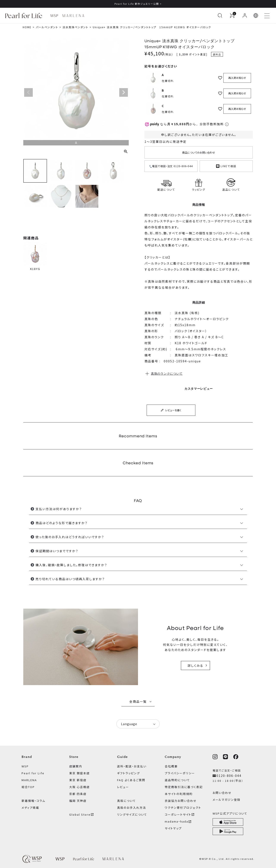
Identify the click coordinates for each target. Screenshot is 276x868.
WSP (25, 766)
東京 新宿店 (78, 780)
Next (124, 92)
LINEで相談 (226, 166)
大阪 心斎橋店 (79, 787)
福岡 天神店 (78, 801)
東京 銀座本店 (79, 773)
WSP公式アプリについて (230, 813)
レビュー (123, 787)
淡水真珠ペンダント (75, 27)
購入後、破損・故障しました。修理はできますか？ (71, 565)
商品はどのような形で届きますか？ (62, 523)
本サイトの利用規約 (179, 794)
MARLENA (29, 780)
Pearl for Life (33, 773)
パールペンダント (47, 27)
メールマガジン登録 (227, 800)
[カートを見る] (232, 16)
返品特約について (177, 780)
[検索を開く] (220, 16)
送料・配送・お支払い (132, 766)
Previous (28, 92)
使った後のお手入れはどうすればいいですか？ (70, 537)
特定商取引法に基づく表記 (184, 787)
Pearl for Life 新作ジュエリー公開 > (138, 4)
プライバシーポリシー (180, 773)
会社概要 (171, 766)
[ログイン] (245, 16)
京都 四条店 (78, 794)
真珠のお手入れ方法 (132, 808)
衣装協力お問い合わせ (181, 801)
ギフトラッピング (129, 773)
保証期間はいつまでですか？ (57, 551)
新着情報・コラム (33, 801)
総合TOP (28, 787)
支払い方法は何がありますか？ (59, 509)
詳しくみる (195, 665)
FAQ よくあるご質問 (131, 780)
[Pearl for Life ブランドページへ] (25, 16)
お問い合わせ (222, 793)
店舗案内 (76, 766)
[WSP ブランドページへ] (54, 16)
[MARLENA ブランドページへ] (73, 16)
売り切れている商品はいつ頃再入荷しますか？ (70, 579)
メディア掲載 (30, 808)
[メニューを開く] (267, 16)
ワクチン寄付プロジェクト (183, 808)
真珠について (126, 801)
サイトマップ (173, 828)
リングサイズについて (132, 814)
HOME (27, 27)
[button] (256, 16)
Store (74, 757)
